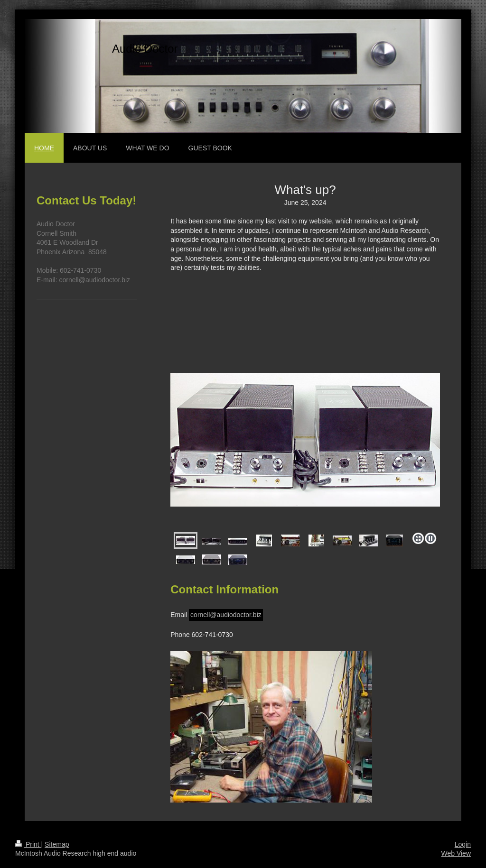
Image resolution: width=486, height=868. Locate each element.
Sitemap (57, 844)
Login (463, 844)
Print (28, 844)
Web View (456, 853)
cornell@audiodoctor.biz (226, 615)
